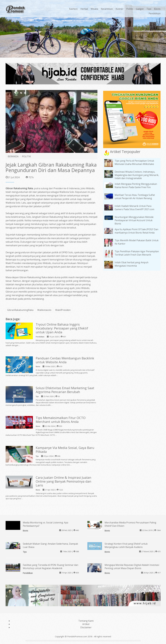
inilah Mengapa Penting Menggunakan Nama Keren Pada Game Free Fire (136, 186)
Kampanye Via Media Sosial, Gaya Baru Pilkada (65, 450)
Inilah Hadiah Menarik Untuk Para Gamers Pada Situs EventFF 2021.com (134, 208)
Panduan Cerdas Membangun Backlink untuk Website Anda (65, 360)
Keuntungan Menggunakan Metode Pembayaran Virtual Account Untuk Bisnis (134, 220)
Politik (130, 9)
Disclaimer (86, 627)
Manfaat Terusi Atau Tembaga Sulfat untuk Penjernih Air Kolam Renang (135, 197)
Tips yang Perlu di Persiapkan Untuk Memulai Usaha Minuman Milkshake (134, 162)
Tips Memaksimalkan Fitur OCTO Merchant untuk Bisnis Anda (61, 420)
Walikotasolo (44, 310)
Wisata (94, 9)
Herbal (84, 9)
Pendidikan (155, 13)
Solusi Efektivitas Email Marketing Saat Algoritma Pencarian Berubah (65, 390)
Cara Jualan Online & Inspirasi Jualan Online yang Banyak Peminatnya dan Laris (63, 481)
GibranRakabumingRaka (20, 310)
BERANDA (13, 156)
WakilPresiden (63, 310)
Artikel (86, 624)
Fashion (73, 9)
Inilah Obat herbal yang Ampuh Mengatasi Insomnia (131, 264)
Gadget (140, 9)
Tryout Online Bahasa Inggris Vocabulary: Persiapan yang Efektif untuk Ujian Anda (62, 328)
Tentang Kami (86, 621)
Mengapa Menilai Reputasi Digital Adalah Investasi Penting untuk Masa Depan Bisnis (132, 567)
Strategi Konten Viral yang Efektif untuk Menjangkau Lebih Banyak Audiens (126, 545)
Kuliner (120, 9)
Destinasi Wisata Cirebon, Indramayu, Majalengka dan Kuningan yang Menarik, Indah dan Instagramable (137, 175)
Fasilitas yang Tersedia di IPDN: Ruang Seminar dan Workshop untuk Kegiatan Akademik (51, 567)
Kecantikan (107, 9)
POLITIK (26, 156)
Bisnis (157, 9)
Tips (149, 9)
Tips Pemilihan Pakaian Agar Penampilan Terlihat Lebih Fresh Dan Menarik (137, 253)
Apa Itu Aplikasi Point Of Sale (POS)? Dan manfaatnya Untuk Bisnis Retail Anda (136, 231)
